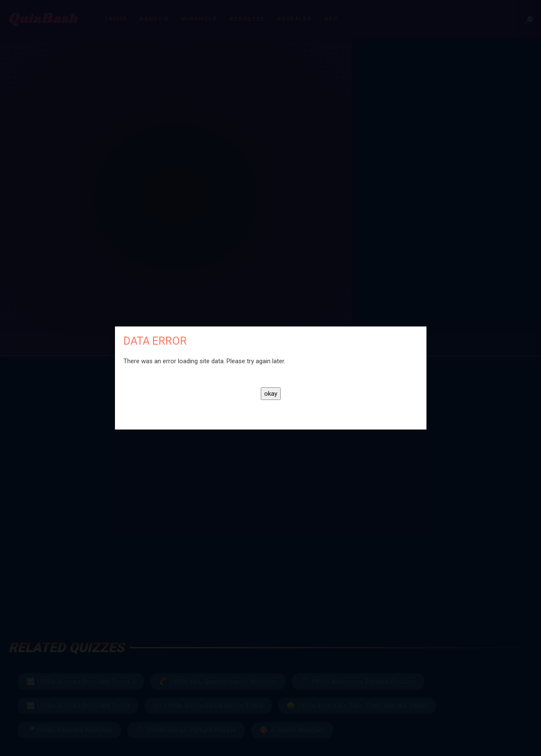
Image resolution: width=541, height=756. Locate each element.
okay (271, 394)
